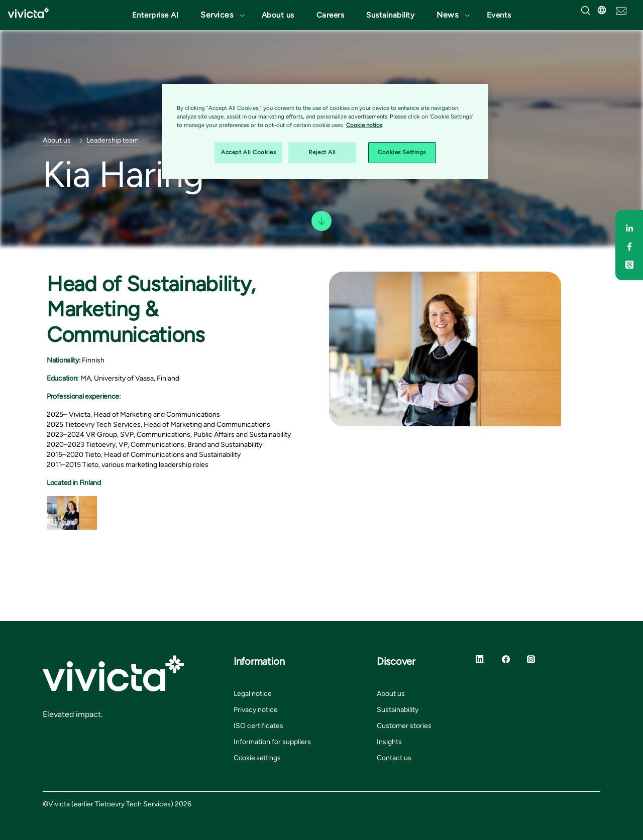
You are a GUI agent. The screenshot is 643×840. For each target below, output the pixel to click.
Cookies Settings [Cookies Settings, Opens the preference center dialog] (402, 152)
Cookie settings (257, 758)
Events (499, 15)
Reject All (322, 152)
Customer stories (404, 726)
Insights (389, 742)
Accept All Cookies (248, 152)
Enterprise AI (155, 15)
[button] (220, 15)
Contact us (394, 758)
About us (278, 15)
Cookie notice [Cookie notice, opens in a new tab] (364, 125)
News (447, 15)
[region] (325, 131)
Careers (331, 15)
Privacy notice (256, 710)
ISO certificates (258, 726)
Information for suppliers (272, 742)
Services (217, 15)
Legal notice (253, 694)
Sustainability (390, 15)
